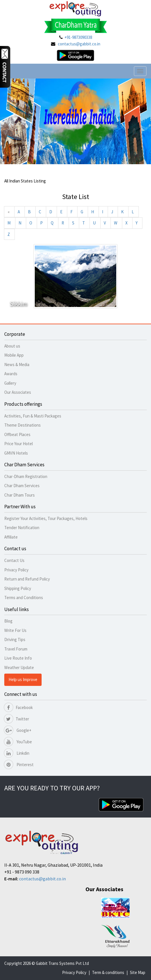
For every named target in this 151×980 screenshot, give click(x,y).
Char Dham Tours (20, 495)
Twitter (17, 719)
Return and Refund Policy (27, 579)
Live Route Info (18, 658)
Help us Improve (23, 679)
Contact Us (14, 560)
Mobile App (14, 355)
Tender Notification (22, 528)
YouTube (18, 742)
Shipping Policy (18, 588)
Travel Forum (16, 649)
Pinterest (19, 765)
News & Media (17, 365)
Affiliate (11, 537)
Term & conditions (108, 972)
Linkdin (17, 753)
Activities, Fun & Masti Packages (33, 416)
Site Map (138, 972)
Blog (8, 621)
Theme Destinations (23, 425)
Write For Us (15, 630)
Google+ (18, 730)
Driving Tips (15, 639)
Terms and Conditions (24, 598)
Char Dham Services (22, 486)
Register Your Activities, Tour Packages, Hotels (46, 518)
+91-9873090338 (78, 37)
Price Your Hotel (19, 444)
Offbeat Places (17, 434)
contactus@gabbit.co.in (79, 44)
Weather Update (19, 667)
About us (12, 346)
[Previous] (9, 212)
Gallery (10, 383)
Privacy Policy (16, 570)
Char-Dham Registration (26, 476)
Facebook (19, 707)
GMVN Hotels (16, 453)
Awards (11, 374)
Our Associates (18, 392)
